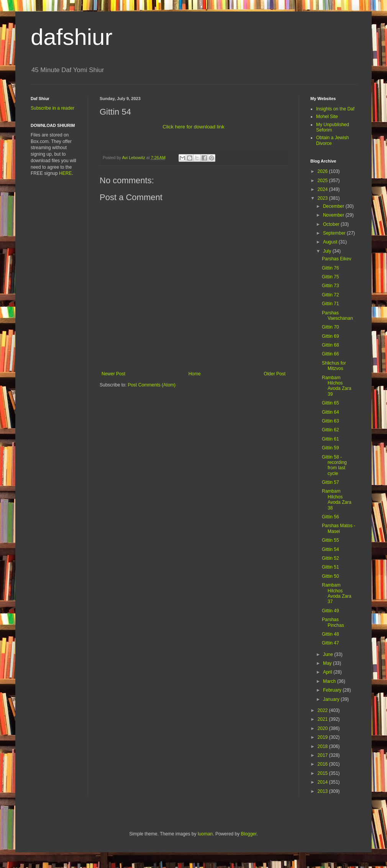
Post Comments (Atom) (152, 385)
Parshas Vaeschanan (337, 316)
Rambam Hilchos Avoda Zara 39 (337, 386)
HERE (65, 173)
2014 (323, 782)
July (328, 251)
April (328, 672)
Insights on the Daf (335, 109)
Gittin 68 (330, 345)
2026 (323, 171)
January (332, 699)
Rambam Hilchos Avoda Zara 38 (337, 499)
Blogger (249, 834)
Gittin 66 (330, 354)
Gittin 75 (330, 277)
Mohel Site (327, 117)
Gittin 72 (330, 295)
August (331, 242)
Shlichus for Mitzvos (334, 366)
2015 (323, 773)
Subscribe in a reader (52, 108)
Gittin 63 (330, 421)
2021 (323, 719)
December (334, 206)
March (330, 681)
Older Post (275, 374)
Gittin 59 (330, 448)
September (335, 233)
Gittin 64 (330, 412)
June (329, 654)
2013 (323, 791)
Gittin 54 (330, 549)
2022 (323, 710)
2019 (323, 737)
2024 (323, 189)
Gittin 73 (330, 286)
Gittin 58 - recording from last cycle (334, 465)
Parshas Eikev (337, 259)
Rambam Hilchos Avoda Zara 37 (337, 593)
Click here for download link (193, 127)
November (334, 215)
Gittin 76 (330, 268)
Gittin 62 (330, 430)
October (332, 224)
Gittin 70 (330, 327)
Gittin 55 (330, 540)
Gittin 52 (330, 558)
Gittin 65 (330, 403)
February (333, 690)
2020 (323, 728)
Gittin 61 (330, 439)
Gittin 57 (330, 482)
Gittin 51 (330, 567)
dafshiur (71, 37)
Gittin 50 (330, 576)
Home (195, 374)
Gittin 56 (330, 517)
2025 (323, 181)
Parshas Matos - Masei (339, 528)
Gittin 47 (330, 643)
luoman (205, 834)
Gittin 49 (330, 611)
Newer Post (113, 374)
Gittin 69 (330, 336)
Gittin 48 (330, 634)
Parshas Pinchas (333, 622)
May (328, 663)
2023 (323, 198)
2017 (323, 755)
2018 (323, 746)
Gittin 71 (330, 304)
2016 (323, 764)
